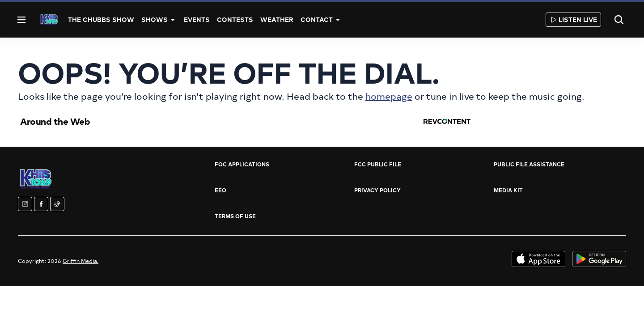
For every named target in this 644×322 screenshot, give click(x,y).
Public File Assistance (529, 164)
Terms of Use (235, 216)
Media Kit (508, 190)
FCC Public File (378, 164)
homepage (389, 96)
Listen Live (573, 19)
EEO (220, 190)
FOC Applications (242, 164)
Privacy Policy (377, 190)
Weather (277, 19)
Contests (235, 19)
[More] (173, 20)
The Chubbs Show (101, 19)
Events (197, 19)
